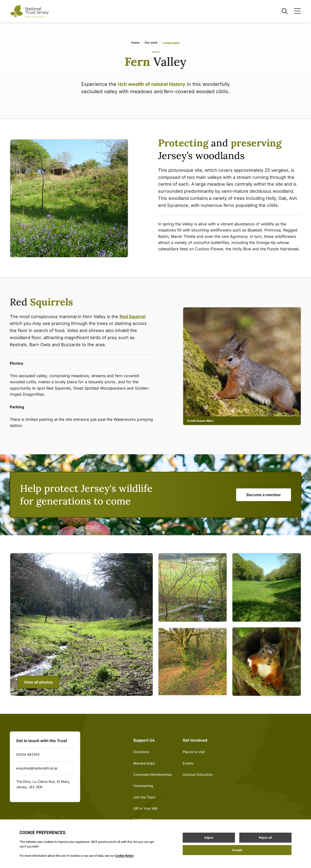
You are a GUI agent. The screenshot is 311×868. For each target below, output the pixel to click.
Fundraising (142, 820)
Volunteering (143, 786)
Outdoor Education (198, 774)
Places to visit (194, 752)
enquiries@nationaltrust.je (37, 768)
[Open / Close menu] (294, 11)
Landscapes (171, 43)
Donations (141, 752)
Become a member (264, 495)
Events (188, 763)
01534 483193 (28, 754)
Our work (151, 43)
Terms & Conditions (105, 847)
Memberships (144, 763)
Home (135, 43)
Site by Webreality (173, 847)
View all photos (38, 682)
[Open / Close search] (282, 11)
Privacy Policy (139, 847)
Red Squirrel (133, 317)
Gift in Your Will (145, 808)
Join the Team (144, 797)
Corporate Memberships (153, 774)
